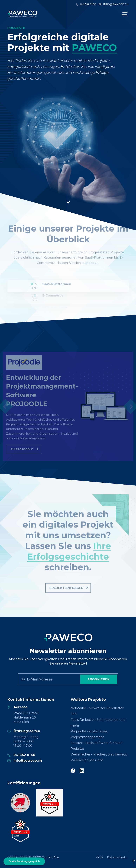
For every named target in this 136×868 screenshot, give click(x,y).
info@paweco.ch (114, 4)
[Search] (48, 679)
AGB (99, 857)
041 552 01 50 (86, 4)
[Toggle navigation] (124, 14)
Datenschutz (117, 857)
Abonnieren (99, 679)
